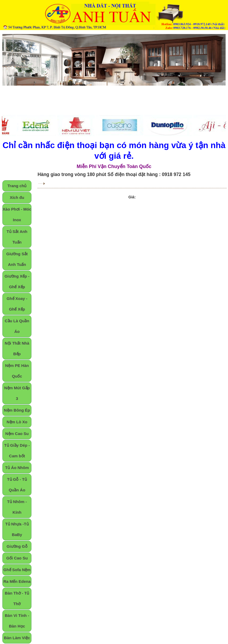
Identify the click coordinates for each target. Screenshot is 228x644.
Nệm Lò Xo (17, 422)
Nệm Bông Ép (17, 410)
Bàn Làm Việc (17, 638)
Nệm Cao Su (17, 434)
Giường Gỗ (17, 546)
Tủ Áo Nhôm (17, 468)
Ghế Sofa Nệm (17, 570)
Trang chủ (17, 186)
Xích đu (17, 197)
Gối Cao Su (17, 558)
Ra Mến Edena (17, 581)
